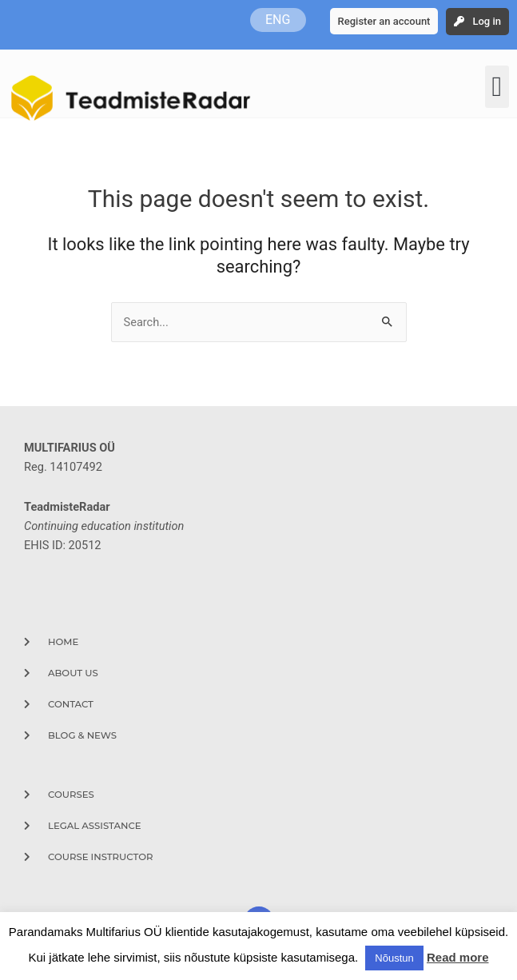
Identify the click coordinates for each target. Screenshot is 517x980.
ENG (278, 20)
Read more (458, 957)
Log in (487, 21)
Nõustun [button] (394, 958)
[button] (497, 87)
